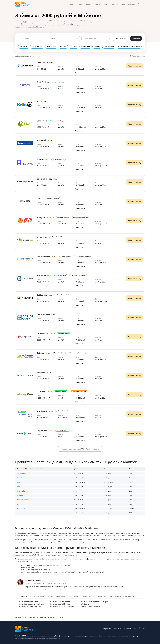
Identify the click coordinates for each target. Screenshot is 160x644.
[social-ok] (140, 629)
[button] (80, 73)
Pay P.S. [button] (20, 504)
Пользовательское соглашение (49, 638)
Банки (123, 4)
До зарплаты (51, 47)
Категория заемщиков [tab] (112, 596)
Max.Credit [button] (21, 491)
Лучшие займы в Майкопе (91, 606)
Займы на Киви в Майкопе (60, 602)
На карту (74, 47)
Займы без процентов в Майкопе (31, 604)
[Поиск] (144, 4)
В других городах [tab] (130, 596)
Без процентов (37, 47)
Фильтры (121, 38)
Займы (98, 4)
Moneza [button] (20, 495)
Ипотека (89, 4)
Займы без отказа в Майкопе (30, 602)
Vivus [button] (19, 513)
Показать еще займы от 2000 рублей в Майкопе (80, 449)
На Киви (63, 47)
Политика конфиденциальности (26, 638)
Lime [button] (19, 487)
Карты (71, 4)
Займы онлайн (30, 618)
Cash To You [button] (21, 473)
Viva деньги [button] (21, 509)
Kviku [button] (19, 482)
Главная (18, 618)
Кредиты (80, 4)
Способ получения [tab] (37, 596)
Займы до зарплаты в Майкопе (30, 606)
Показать (136, 38)
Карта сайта (118, 629)
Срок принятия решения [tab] (56, 596)
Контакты (128, 629)
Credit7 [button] (20, 478)
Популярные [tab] (23, 596)
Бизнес (115, 4)
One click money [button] (23, 500)
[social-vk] (135, 629)
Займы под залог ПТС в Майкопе (62, 606)
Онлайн (97, 47)
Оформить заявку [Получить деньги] (134, 66)
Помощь (131, 4)
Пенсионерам (109, 47)
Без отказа (24, 47)
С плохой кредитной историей (129, 47)
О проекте (107, 629)
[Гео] (139, 4)
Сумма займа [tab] (86, 596)
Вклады (106, 4)
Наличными (86, 47)
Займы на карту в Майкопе (60, 604)
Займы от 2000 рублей (47, 618)
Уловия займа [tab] (73, 596)
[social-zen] (144, 629)
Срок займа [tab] (97, 596)
